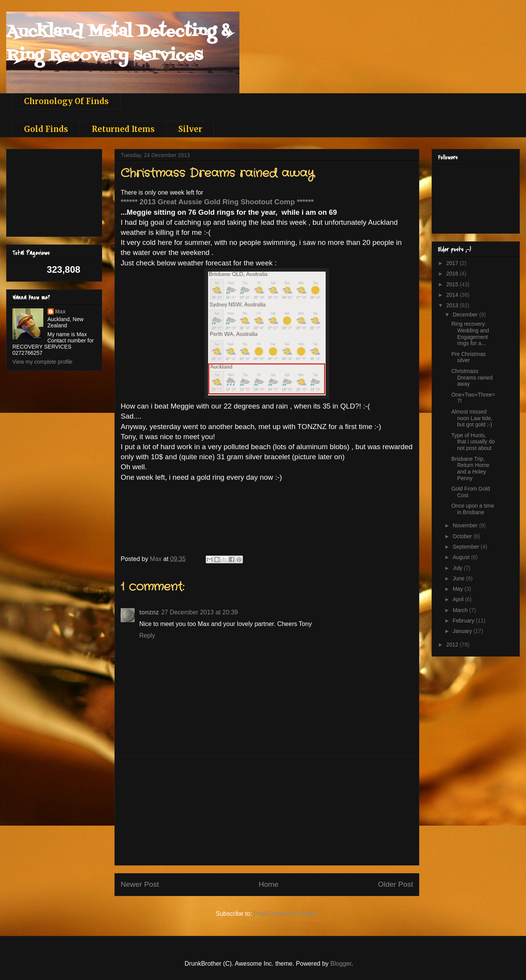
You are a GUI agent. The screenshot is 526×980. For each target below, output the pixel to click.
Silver (190, 129)
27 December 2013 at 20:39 (200, 612)
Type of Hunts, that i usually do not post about (473, 442)
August (462, 557)
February (464, 621)
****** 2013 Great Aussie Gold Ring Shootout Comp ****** (217, 202)
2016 (453, 274)
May (458, 589)
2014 (453, 295)
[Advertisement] (267, 811)
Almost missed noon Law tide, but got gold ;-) (472, 418)
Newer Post (140, 884)
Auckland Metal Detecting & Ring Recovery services (119, 44)
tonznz (149, 612)
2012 (453, 645)
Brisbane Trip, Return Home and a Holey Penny (470, 469)
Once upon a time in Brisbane (473, 509)
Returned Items (123, 129)
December (466, 315)
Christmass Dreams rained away (472, 378)
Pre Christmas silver (469, 357)
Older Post (395, 884)
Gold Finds (46, 129)
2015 (453, 284)
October (463, 536)
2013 (453, 305)
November (466, 525)
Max (61, 311)
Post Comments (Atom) (286, 914)
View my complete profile (42, 362)
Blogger (341, 964)
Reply (147, 635)
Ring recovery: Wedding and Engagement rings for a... (470, 334)
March (461, 610)
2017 (453, 263)
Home (269, 884)
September (466, 547)
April (459, 599)
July (458, 568)
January (463, 631)
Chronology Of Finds (66, 101)
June (459, 578)
